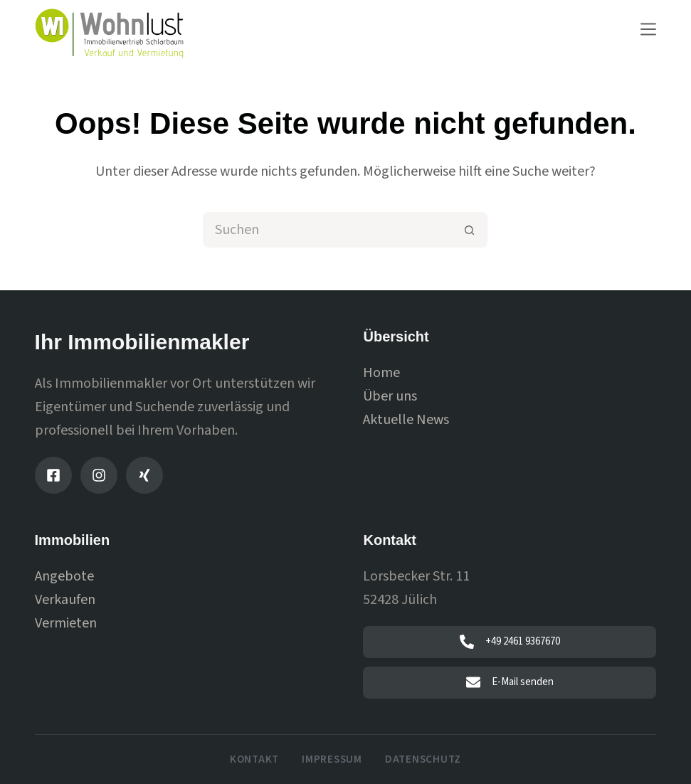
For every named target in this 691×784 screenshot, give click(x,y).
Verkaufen (65, 600)
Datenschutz (423, 760)
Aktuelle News (406, 420)
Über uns (390, 396)
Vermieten (66, 623)
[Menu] (648, 29)
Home (381, 373)
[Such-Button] (470, 230)
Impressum (332, 760)
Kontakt (254, 760)
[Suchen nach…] (327, 230)
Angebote (64, 576)
